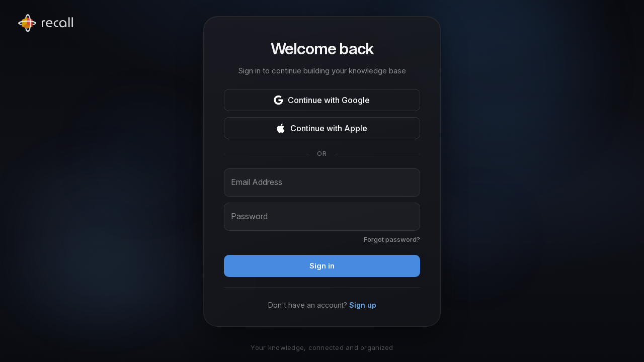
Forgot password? (392, 239)
